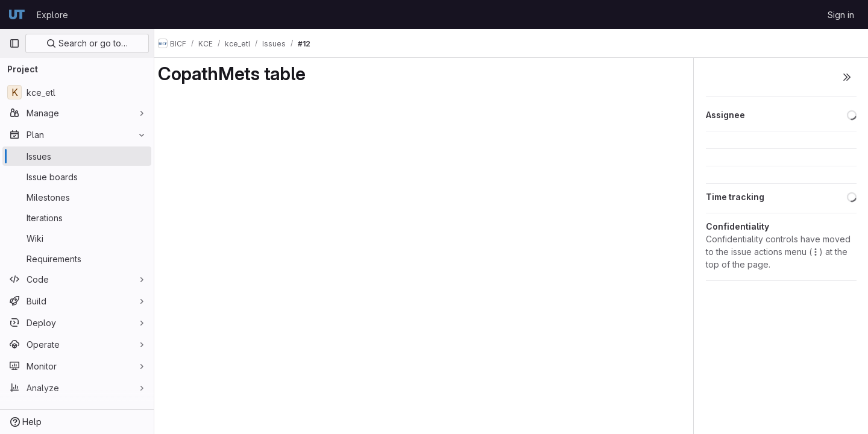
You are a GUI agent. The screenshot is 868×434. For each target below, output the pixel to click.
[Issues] (77, 156)
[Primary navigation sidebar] (14, 43)
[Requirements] (77, 259)
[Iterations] (77, 218)
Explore (52, 15)
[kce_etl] (77, 92)
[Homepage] (17, 14)
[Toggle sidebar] (847, 77)
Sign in (841, 15)
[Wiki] (77, 238)
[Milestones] (77, 197)
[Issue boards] (77, 177)
